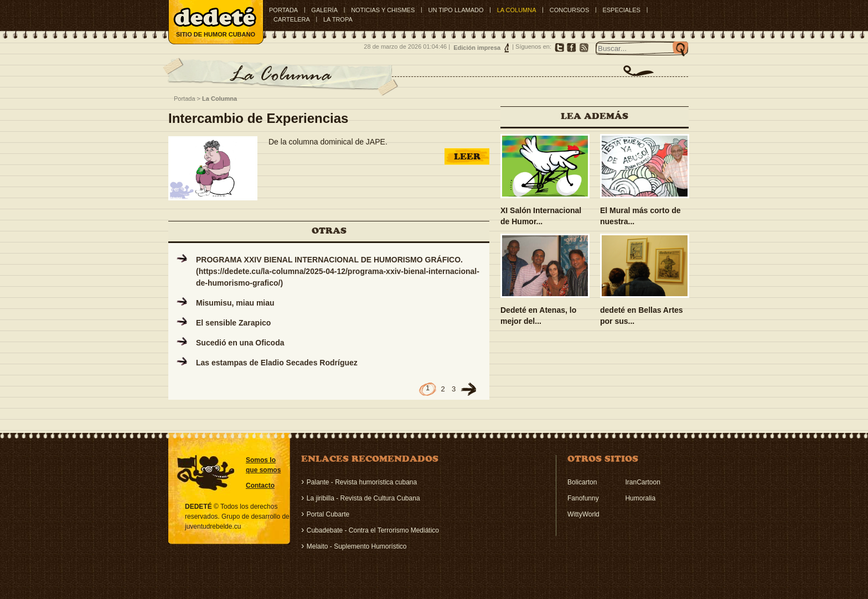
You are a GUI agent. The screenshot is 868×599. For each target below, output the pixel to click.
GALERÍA (324, 10)
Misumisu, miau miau (235, 303)
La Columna (219, 99)
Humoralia (640, 498)
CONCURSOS (570, 10)
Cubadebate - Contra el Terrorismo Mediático (373, 530)
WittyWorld (583, 514)
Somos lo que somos (263, 465)
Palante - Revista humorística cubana (362, 482)
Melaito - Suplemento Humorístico (357, 546)
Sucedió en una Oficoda (240, 343)
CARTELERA (292, 19)
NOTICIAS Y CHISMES (383, 10)
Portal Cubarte (328, 514)
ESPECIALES (621, 10)
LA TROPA (338, 19)
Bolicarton (582, 482)
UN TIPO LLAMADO (456, 10)
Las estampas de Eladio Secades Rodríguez (277, 363)
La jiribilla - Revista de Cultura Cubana (363, 498)
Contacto (260, 486)
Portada (283, 10)
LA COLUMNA (517, 10)
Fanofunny (583, 498)
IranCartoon (642, 482)
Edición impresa (477, 48)
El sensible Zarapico (233, 323)
